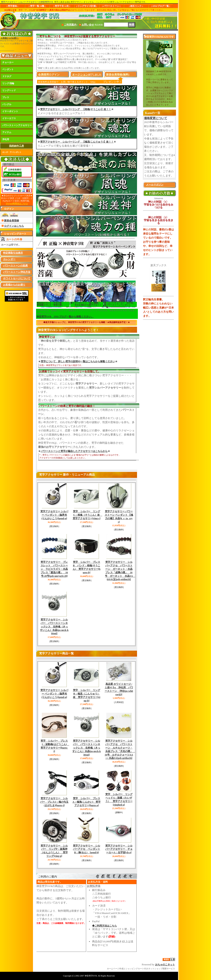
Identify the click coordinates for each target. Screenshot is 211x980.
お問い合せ (88, 25)
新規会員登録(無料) (118, 75)
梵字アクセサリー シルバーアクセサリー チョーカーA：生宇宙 (119, 849)
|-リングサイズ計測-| (87, 6)
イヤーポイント (10, 111)
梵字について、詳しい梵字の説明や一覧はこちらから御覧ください (78, 361)
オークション (80, 75)
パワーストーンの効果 (15, 266)
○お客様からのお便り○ (9, 38)
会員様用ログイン (49, 75)
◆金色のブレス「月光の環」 (50, 303)
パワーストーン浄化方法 (17, 272)
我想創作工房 (16, 146)
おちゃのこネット (165, 965)
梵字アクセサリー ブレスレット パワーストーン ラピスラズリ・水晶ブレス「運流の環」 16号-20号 (54, 569)
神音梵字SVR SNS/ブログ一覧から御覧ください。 (65, 317)
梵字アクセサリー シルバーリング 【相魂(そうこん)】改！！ (76, 109)
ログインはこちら (14, 226)
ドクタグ (7, 76)
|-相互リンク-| (136, 6)
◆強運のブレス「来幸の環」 (50, 305)
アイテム (7, 132)
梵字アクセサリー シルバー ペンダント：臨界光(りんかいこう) (54, 515)
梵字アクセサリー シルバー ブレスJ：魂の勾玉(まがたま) (54, 802)
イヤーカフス (9, 118)
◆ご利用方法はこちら (104, 926)
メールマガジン (155, 185)
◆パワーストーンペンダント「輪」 (117, 306)
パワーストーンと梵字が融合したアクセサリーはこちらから (74, 451)
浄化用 (6, 139)
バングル (7, 104)
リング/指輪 (8, 83)
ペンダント (8, 69)
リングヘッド (9, 90)
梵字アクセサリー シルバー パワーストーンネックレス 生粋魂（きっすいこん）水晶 (54, 626)
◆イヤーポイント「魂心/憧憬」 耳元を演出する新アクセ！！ (86, 304)
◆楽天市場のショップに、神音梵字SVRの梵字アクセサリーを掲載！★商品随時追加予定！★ (87, 322)
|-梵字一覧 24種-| (37, 6)
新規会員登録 (12, 221)
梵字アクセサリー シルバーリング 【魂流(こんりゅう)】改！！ (77, 142)
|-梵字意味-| (12, 6)
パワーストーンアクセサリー (17, 125)
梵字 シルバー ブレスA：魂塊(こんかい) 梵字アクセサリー (87, 802)
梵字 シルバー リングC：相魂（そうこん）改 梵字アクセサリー (88, 515)
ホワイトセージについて (17, 278)
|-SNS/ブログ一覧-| (161, 6)
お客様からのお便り (14, 285)
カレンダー (9, 259)
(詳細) (112, 936)
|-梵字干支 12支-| (62, 6)
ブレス (6, 97)
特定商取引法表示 (13, 253)
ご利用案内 (70, 25)
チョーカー (8, 62)
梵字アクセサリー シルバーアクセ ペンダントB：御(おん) (87, 849)
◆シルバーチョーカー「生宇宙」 (120, 303)
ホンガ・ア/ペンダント (12, 152)
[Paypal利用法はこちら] (17, 204)
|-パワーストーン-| (111, 6)
